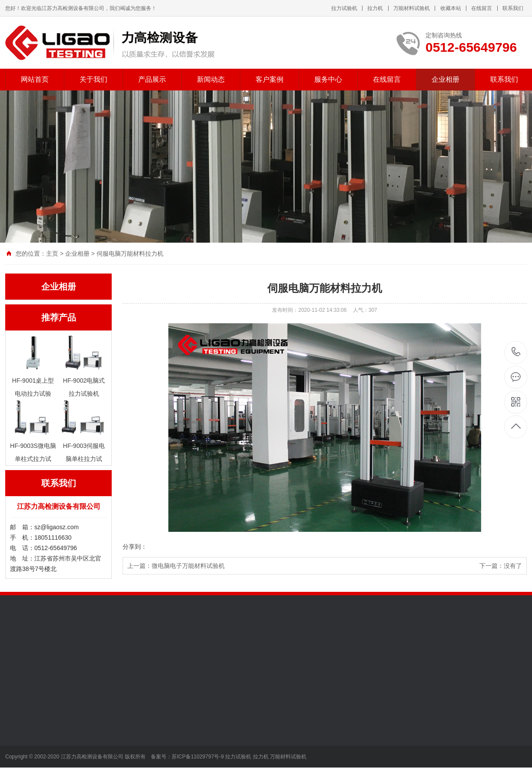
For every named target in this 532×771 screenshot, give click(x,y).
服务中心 (328, 79)
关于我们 (93, 79)
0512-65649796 (516, 352)
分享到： (135, 547)
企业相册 (446, 79)
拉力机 (375, 8)
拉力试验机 (344, 8)
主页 (52, 254)
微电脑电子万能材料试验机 (188, 566)
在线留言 (482, 8)
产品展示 (152, 79)
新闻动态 (211, 79)
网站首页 (35, 79)
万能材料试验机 (412, 8)
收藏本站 (451, 8)
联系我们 (513, 8)
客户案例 (269, 79)
